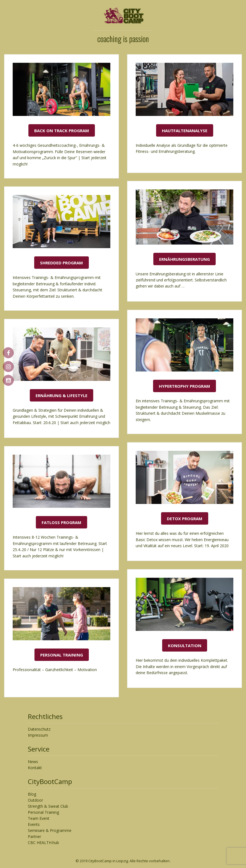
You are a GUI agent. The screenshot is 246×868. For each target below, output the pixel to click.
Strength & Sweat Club (48, 806)
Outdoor (35, 800)
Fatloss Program (62, 522)
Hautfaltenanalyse (185, 131)
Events (34, 824)
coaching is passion (123, 39)
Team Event (39, 818)
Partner (34, 836)
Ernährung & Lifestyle (62, 395)
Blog (32, 794)
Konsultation (185, 645)
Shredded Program (62, 263)
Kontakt (35, 768)
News (33, 762)
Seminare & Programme (50, 830)
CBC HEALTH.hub (43, 843)
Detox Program (185, 519)
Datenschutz (39, 729)
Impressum (38, 735)
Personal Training (62, 655)
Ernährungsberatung (184, 259)
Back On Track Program (62, 131)
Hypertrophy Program (184, 386)
